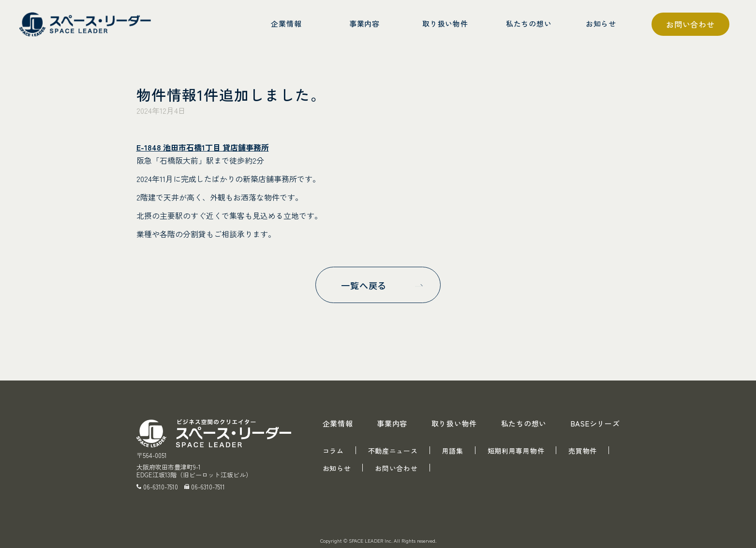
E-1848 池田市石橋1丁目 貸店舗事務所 (203, 147)
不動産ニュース (393, 451)
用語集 (453, 451)
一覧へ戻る (363, 285)
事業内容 (392, 423)
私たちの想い (524, 423)
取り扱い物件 (454, 423)
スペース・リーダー (87, 24)
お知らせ (337, 468)
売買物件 (583, 451)
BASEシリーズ (595, 423)
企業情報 (338, 423)
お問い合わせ (690, 24)
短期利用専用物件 (516, 451)
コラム (333, 451)
